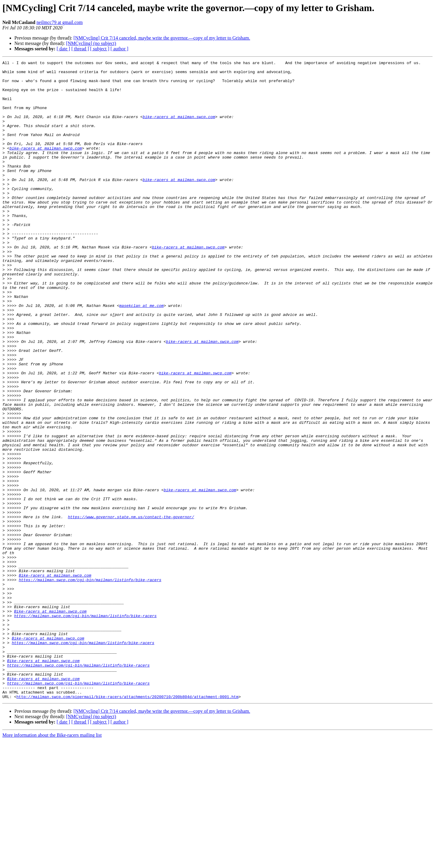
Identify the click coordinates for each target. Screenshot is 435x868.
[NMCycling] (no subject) (91, 43)
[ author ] (120, 49)
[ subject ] (100, 49)
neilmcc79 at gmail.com (60, 22)
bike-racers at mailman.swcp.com (179, 128)
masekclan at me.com (141, 355)
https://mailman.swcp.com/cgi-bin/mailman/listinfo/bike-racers (90, 684)
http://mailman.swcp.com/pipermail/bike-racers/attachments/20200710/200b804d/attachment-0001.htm (127, 824)
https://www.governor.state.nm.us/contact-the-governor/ (131, 608)
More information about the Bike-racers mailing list (52, 863)
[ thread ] (80, 49)
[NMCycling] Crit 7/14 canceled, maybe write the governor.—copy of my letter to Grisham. (162, 38)
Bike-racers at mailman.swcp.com (55, 679)
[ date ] (63, 49)
